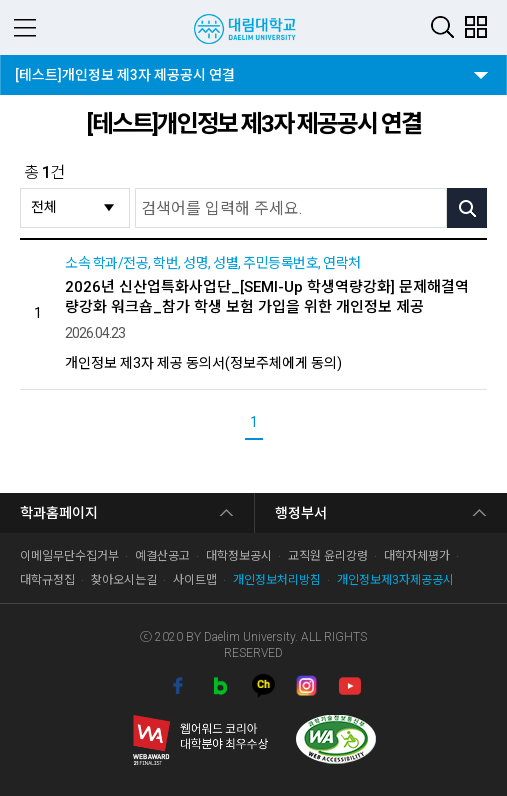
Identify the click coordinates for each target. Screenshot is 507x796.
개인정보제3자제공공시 (395, 580)
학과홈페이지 (59, 513)
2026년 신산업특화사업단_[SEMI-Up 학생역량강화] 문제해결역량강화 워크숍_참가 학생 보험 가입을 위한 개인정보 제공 (267, 297)
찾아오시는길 (124, 580)
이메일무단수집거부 (69, 556)
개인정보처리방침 (277, 580)
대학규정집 (47, 580)
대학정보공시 (239, 556)
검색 (442, 26)
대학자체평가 (417, 556)
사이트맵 (195, 580)
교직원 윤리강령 (328, 556)
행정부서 (301, 513)
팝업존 (475, 26)
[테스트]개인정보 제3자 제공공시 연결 (124, 69)
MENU (25, 27)
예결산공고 (162, 556)
